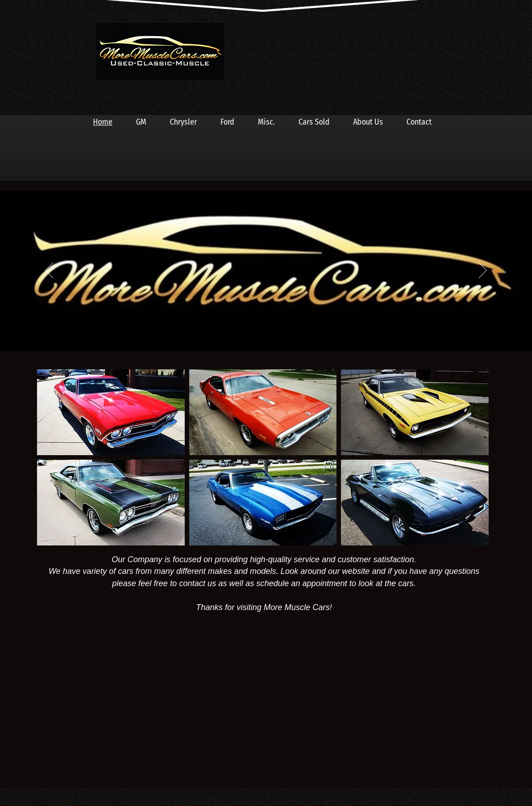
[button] (111, 412)
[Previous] (49, 271)
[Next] (483, 271)
